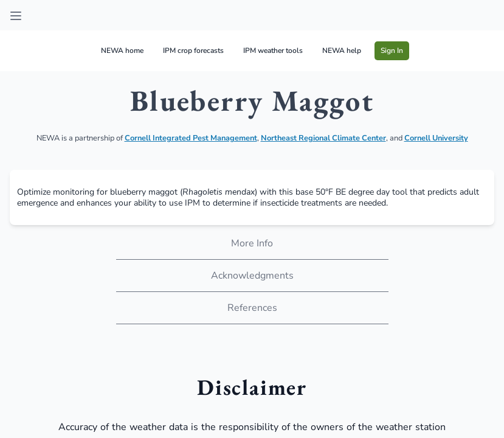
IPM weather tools (273, 50)
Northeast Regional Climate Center (323, 138)
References (252, 308)
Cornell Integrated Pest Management (191, 138)
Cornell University (436, 138)
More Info (252, 243)
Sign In (392, 50)
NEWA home (122, 50)
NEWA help (342, 50)
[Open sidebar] (16, 16)
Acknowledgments (252, 276)
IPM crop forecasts (193, 50)
